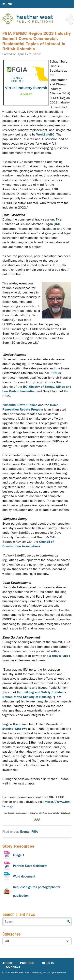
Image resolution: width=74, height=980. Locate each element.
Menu (7, 4)
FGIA (35, 832)
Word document (24, 876)
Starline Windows (15, 729)
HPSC (56, 373)
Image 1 (19, 855)
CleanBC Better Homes (21, 405)
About (7, 963)
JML (58, 224)
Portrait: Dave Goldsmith (30, 866)
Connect (13, 967)
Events (25, 832)
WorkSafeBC (45, 134)
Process (27, 963)
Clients (48, 963)
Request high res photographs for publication (37, 891)
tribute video (61, 656)
